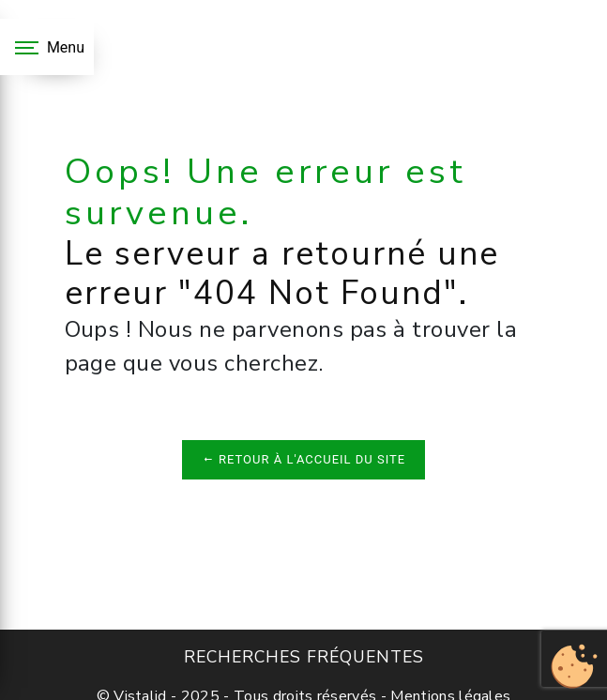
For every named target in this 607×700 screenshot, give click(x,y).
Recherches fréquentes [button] (304, 657)
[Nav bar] (47, 47)
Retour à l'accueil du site (303, 459)
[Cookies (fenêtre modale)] (574, 668)
